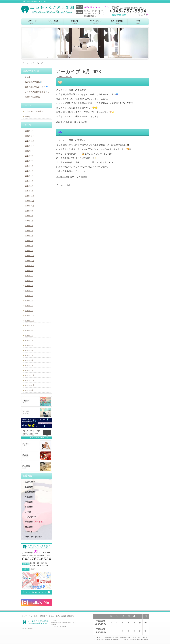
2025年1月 (29, 191)
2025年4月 (29, 176)
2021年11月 (30, 380)
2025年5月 (29, 171)
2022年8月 (29, 336)
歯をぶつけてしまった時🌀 (36, 87)
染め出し (29, 77)
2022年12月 (30, 316)
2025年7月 (29, 161)
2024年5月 (29, 231)
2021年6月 (29, 390)
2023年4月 (29, 296)
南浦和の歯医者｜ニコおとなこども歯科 (122, 640)
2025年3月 (29, 181)
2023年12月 (30, 256)
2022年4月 (29, 356)
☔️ (60, 133)
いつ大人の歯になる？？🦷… (37, 92)
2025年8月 (29, 156)
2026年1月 (29, 131)
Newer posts (64, 77)
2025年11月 (30, 141)
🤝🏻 (60, 82)
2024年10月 (30, 206)
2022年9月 (29, 331)
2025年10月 (30, 146)
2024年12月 (30, 196)
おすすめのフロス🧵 (34, 82)
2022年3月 (29, 360)
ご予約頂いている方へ (34, 112)
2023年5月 (29, 291)
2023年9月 (29, 271)
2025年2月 (29, 186)
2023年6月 (29, 286)
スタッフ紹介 (34, 616)
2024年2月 (29, 246)
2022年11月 (30, 321)
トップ (25, 616)
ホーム (29, 63)
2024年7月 (29, 221)
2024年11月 (30, 201)
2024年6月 (29, 226)
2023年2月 (29, 306)
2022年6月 (29, 346)
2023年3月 (29, 301)
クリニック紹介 (55, 616)
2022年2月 (29, 365)
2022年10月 (30, 326)
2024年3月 (29, 241)
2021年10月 (30, 385)
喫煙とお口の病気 (32, 97)
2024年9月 (29, 211)
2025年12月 (30, 136)
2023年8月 (29, 276)
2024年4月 (29, 236)
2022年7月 (29, 341)
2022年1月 (29, 370)
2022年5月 (29, 350)
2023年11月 (30, 261)
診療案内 (44, 616)
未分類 (84, 122)
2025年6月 (29, 166)
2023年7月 (29, 281)
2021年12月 (30, 375)
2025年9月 (29, 151)
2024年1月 (29, 251)
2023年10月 (30, 266)
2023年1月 (29, 311)
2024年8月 (29, 216)
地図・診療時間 (68, 616)
